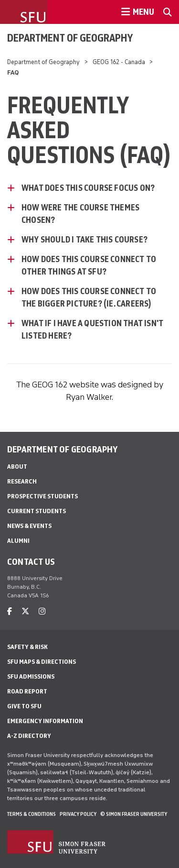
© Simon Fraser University (134, 814)
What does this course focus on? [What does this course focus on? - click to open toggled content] (88, 188)
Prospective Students (42, 496)
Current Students (37, 511)
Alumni (18, 541)
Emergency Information (45, 721)
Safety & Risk (27, 647)
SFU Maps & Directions (42, 662)
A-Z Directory (29, 736)
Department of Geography (70, 38)
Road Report (27, 691)
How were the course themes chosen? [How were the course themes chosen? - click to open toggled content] (80, 214)
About (17, 467)
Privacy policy (78, 814)
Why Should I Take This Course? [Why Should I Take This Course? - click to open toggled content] (84, 240)
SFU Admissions (31, 676)
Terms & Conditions (32, 814)
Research (22, 481)
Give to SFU (24, 706)
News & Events (29, 526)
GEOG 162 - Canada (119, 62)
